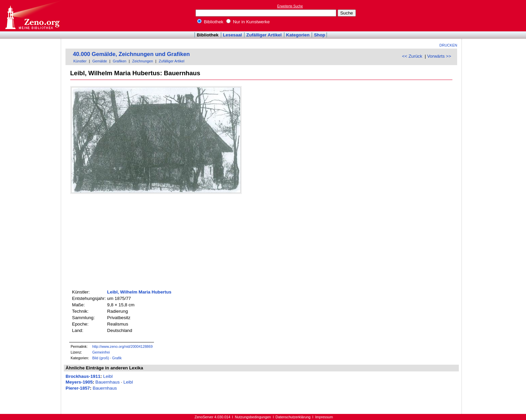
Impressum (324, 417)
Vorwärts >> (439, 56)
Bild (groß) (101, 358)
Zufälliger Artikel (264, 35)
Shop (320, 35)
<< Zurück (412, 56)
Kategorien (298, 35)
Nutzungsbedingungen (253, 417)
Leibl (108, 376)
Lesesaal (232, 35)
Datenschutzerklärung (293, 417)
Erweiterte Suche (290, 6)
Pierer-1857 (78, 388)
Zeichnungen (142, 61)
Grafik (117, 358)
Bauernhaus (108, 382)
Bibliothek (210, 22)
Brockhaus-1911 (83, 376)
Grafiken (120, 61)
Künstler (80, 61)
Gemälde (100, 61)
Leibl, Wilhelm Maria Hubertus (139, 292)
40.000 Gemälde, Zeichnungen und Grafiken (131, 54)
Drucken (449, 45)
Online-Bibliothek (32, 16)
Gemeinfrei (101, 352)
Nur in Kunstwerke (248, 22)
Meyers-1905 (79, 382)
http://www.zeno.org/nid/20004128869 (122, 346)
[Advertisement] (495, 16)
